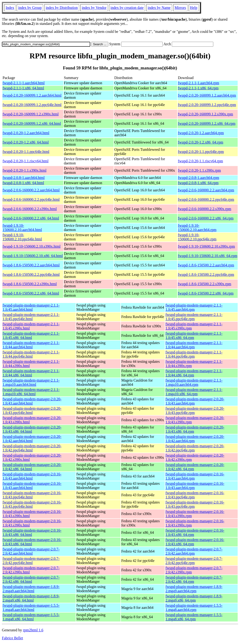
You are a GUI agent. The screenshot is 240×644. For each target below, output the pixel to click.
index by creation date (127, 8)
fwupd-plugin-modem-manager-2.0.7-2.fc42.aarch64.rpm (194, 551)
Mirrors (180, 8)
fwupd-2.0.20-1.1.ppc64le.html (26, 152)
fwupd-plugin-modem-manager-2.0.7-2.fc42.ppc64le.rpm (194, 561)
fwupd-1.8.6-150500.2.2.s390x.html (30, 284)
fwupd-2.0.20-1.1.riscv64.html (26, 161)
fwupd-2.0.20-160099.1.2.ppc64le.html (32, 105)
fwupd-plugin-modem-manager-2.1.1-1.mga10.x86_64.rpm (194, 392)
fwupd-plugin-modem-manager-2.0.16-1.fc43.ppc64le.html (32, 495)
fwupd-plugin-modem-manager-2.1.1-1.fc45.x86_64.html (31, 335)
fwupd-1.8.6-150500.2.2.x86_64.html (31, 293)
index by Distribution (62, 8)
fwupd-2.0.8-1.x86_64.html (23, 183)
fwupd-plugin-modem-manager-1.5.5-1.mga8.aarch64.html (31, 608)
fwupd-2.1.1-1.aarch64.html (24, 83)
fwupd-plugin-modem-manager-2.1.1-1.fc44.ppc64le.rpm (194, 354)
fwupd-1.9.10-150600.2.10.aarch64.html (22, 228)
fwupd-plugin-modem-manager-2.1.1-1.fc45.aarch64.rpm (194, 307)
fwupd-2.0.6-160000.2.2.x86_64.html (31, 218)
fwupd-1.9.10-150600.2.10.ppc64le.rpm (197, 237)
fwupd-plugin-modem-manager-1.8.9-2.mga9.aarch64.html (31, 589)
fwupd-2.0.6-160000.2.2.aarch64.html (31, 190)
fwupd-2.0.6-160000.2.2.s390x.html (30, 209)
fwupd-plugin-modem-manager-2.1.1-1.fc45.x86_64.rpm (194, 335)
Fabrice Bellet (12, 638)
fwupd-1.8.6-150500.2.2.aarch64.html (31, 265)
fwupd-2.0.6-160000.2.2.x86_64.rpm (206, 218)
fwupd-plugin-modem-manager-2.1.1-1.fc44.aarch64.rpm (194, 345)
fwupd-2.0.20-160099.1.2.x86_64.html (32, 123)
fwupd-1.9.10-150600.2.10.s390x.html (32, 246)
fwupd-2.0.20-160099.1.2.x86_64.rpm (207, 123)
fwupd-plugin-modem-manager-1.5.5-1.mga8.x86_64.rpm (194, 617)
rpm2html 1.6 (33, 630)
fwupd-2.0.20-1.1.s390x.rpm (199, 170)
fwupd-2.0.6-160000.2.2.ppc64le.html (31, 199)
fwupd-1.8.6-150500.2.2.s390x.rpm (205, 284)
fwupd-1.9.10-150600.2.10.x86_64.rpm (208, 256)
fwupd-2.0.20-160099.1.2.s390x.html (31, 114)
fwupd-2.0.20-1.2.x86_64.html (26, 142)
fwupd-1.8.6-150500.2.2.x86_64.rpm (206, 293)
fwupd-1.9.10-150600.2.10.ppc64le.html (22, 237)
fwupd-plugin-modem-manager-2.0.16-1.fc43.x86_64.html (32, 532)
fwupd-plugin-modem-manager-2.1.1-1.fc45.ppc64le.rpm (194, 317)
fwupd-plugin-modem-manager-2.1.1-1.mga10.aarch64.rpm (194, 382)
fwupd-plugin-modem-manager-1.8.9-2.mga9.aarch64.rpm (194, 589)
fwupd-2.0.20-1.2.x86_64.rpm (201, 142)
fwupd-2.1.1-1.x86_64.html (23, 88)
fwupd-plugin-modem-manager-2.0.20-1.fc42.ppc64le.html (32, 448)
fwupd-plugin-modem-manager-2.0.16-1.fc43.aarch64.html (32, 476)
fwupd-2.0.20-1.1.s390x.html (24, 170)
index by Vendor (94, 8)
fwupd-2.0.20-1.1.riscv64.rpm (200, 161)
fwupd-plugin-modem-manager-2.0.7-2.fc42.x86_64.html (31, 579)
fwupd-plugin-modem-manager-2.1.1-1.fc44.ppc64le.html (31, 354)
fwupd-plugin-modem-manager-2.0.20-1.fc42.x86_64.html (32, 467)
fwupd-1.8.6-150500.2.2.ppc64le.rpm (206, 275)
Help (194, 8)
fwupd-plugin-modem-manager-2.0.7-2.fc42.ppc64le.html (31, 561)
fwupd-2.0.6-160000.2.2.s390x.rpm (205, 209)
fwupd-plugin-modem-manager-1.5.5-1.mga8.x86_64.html (31, 617)
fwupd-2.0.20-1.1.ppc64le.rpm (201, 152)
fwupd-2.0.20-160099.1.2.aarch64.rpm (207, 95)
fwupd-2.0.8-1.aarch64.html (24, 178)
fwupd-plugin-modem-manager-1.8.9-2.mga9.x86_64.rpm (194, 598)
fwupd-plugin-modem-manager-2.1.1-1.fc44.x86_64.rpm (194, 373)
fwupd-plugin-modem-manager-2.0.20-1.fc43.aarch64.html (32, 401)
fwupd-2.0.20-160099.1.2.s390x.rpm (206, 114)
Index (10, 8)
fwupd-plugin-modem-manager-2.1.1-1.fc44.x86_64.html (31, 373)
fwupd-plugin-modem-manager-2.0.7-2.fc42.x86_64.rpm (194, 579)
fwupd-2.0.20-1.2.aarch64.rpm (201, 133)
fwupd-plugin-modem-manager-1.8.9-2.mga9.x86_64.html (31, 598)
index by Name (159, 8)
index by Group (30, 8)
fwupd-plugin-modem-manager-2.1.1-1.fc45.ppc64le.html (31, 317)
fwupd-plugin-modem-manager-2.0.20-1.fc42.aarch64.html (32, 439)
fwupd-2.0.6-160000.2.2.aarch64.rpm (206, 190)
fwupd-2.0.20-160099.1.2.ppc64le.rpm (207, 105)
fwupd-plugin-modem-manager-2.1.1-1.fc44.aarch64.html (31, 345)
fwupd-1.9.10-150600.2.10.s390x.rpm (206, 246)
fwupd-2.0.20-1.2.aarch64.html (26, 133)
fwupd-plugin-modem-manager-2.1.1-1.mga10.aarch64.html (31, 382)
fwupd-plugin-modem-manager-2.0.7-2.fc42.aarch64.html (31, 551)
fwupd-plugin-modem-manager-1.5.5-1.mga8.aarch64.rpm (194, 608)
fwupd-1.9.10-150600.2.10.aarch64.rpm (197, 228)
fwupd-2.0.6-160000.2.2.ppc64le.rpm (206, 199)
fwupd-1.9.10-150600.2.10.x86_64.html (33, 256)
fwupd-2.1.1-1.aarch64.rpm (199, 83)
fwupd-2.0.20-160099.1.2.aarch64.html (32, 95)
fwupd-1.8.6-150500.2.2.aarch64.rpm (206, 265)
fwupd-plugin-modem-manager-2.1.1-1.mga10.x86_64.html (31, 392)
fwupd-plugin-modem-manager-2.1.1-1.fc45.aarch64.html (31, 307)
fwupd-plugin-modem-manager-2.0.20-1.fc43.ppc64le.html (32, 411)
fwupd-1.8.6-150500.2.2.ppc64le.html (31, 275)
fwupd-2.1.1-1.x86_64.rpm (198, 88)
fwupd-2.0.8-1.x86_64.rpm (198, 183)
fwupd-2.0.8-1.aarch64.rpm (199, 178)
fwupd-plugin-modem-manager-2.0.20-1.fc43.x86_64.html (32, 429)
